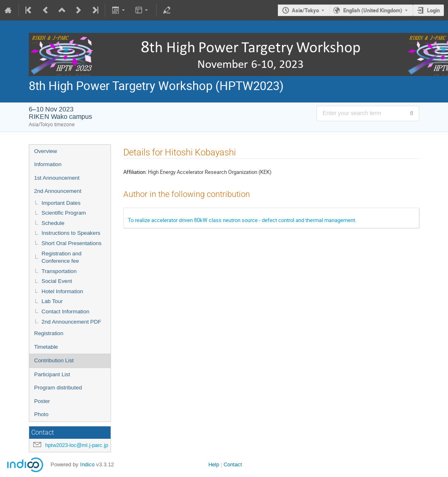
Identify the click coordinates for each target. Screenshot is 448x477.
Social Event (57, 281)
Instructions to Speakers (71, 233)
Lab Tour (52, 301)
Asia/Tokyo (305, 10)
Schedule (53, 223)
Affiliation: (135, 172)
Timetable (46, 347)
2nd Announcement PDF (71, 322)
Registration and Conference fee (61, 257)
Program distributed (58, 388)
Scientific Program (64, 213)
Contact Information (65, 311)
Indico (87, 464)
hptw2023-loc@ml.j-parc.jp (77, 445)
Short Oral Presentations (72, 243)
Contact (233, 464)
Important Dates (61, 203)
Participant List (52, 374)
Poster (42, 401)
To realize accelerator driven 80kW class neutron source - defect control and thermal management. (242, 220)
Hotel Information (62, 291)
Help (214, 464)
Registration (49, 333)
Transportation (59, 271)
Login (433, 10)
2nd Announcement (58, 191)
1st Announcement (57, 178)
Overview (46, 151)
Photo (41, 414)
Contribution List (54, 360)
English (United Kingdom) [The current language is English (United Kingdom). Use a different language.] (373, 10)
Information (48, 164)
